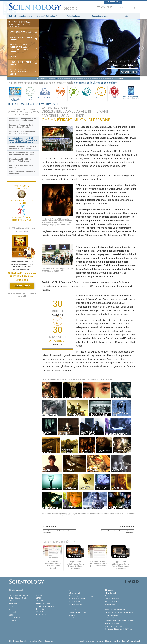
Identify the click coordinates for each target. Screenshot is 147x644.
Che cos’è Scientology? (47, 16)
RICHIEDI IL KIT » (22, 286)
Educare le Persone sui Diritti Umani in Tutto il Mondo (21, 126)
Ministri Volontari (73, 16)
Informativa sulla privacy (86, 641)
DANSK (11, 601)
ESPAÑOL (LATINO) (43, 603)
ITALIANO (39, 612)
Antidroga (87, 92)
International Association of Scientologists (119, 612)
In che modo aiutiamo (15, 99)
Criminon (60, 92)
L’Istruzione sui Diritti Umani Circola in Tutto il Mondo (21, 160)
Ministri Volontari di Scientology (115, 610)
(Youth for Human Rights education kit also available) (22, 295)
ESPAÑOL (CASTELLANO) (45, 606)
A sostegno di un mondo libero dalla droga (119, 621)
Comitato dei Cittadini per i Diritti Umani (118, 629)
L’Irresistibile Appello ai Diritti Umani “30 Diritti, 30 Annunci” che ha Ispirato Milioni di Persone (23, 140)
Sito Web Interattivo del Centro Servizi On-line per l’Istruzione (22, 154)
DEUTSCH (13, 621)
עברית (11, 607)
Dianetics (108, 596)
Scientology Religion (112, 601)
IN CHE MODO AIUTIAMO (23, 104)
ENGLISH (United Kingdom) (19, 598)
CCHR (114, 92)
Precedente (44, 79)
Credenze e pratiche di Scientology (81, 596)
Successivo (118, 79)
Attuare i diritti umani (21, 32)
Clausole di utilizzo (119, 641)
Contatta (71, 615)
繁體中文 (12, 615)
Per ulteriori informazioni (77, 612)
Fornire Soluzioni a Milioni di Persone (21, 167)
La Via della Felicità (30, 93)
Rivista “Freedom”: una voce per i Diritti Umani (20, 72)
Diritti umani (101, 92)
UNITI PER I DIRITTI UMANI (47, 104)
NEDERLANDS (14, 618)
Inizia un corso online (112, 607)
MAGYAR (39, 595)
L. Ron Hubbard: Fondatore (21, 16)
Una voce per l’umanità (77, 599)
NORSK (39, 598)
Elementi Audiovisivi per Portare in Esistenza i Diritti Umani (22, 147)
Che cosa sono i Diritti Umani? (21, 38)
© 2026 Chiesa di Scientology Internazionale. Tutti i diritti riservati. (30, 641)
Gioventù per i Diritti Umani (114, 626)
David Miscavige (110, 604)
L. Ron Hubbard (74, 593)
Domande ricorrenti (100, 16)
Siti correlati (113, 2)
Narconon (74, 92)
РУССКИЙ (12, 612)
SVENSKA (39, 601)
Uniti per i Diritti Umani (112, 623)
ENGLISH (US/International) (19, 595)
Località (71, 618)
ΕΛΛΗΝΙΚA (40, 609)
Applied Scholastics (45, 92)
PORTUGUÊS (41, 615)
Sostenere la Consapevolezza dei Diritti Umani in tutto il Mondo (23, 120)
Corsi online (73, 610)
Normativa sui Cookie (104, 641)
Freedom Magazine (131, 98)
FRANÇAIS (13, 603)
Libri (126, 16)
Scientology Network (112, 599)
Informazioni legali (133, 641)
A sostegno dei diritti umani (21, 63)
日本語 (11, 610)
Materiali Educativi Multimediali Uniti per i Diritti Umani (22, 133)
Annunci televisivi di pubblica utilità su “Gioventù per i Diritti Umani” (21, 48)
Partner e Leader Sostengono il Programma (22, 173)
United (13, 57)
